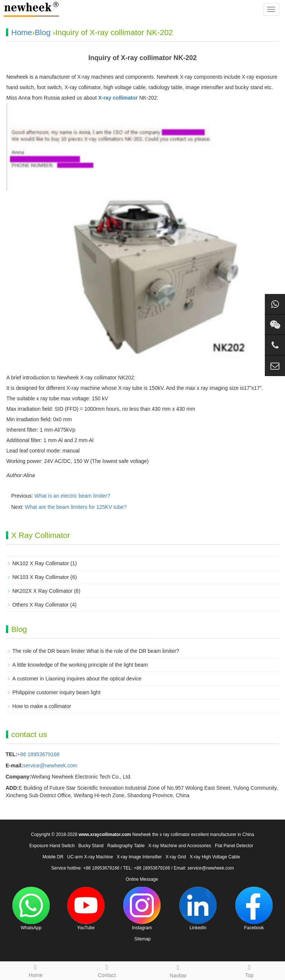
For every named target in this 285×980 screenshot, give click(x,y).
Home (22, 32)
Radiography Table (126, 846)
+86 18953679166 (38, 754)
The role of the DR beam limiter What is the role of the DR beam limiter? (96, 651)
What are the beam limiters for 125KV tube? (76, 507)
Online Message (142, 879)
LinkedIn (198, 909)
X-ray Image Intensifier (139, 857)
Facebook (254, 909)
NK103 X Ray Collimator (41, 577)
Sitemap (142, 939)
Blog (43, 32)
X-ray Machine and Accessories (180, 846)
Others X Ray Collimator (41, 605)
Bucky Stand (91, 846)
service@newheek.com (50, 765)
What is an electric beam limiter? (72, 496)
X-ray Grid (176, 857)
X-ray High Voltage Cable (215, 857)
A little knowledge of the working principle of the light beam (80, 665)
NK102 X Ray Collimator (41, 563)
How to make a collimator (42, 706)
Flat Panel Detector (234, 846)
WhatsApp (31, 909)
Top (249, 970)
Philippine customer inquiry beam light (56, 692)
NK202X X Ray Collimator (42, 591)
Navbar (178, 970)
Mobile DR (53, 857)
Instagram (142, 909)
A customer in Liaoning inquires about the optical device (77, 679)
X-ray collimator (118, 98)
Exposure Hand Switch (52, 846)
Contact (107, 970)
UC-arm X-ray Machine (90, 857)
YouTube (86, 909)
